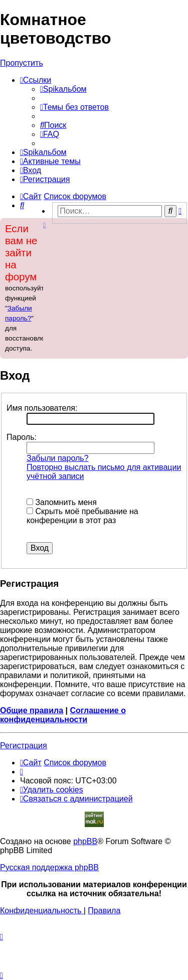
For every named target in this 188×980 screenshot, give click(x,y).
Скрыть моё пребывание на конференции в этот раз (82, 516)
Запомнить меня (62, 502)
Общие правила (32, 710)
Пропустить (22, 63)
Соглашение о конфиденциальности (63, 715)
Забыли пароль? (58, 458)
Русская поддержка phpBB (49, 867)
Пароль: (22, 437)
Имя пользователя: (42, 408)
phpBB (85, 841)
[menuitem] (63, 89)
